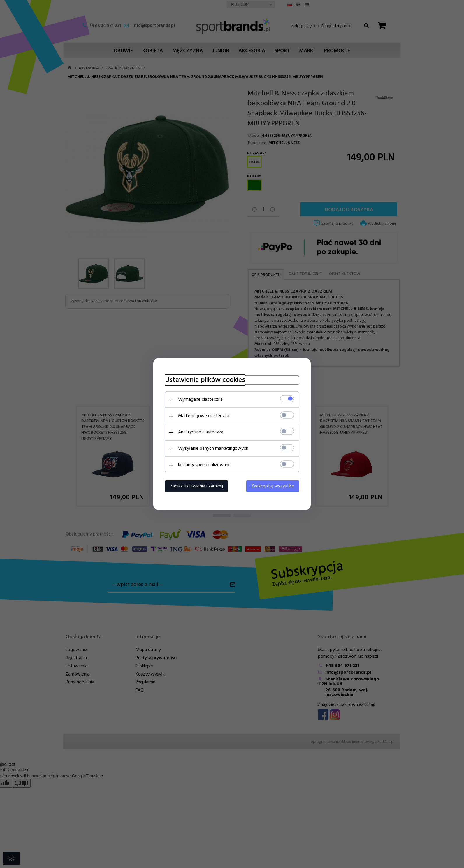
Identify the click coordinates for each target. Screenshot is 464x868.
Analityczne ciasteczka (201, 432)
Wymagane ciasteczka (200, 400)
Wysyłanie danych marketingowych (213, 449)
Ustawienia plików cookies (205, 380)
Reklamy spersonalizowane (204, 465)
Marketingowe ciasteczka (204, 416)
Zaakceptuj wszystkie (273, 486)
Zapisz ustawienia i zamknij (196, 486)
